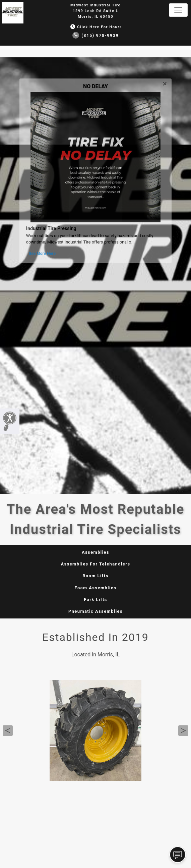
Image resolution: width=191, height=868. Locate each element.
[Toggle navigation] (178, 10)
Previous (8, 730)
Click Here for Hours (95, 27)
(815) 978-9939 (96, 35)
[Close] (165, 83)
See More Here (42, 254)
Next (183, 730)
